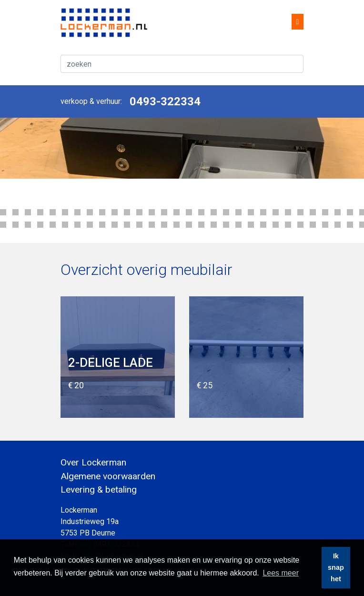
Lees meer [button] (281, 573)
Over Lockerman (93, 462)
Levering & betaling (99, 490)
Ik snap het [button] (336, 567)
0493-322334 (165, 101)
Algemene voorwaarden (108, 476)
